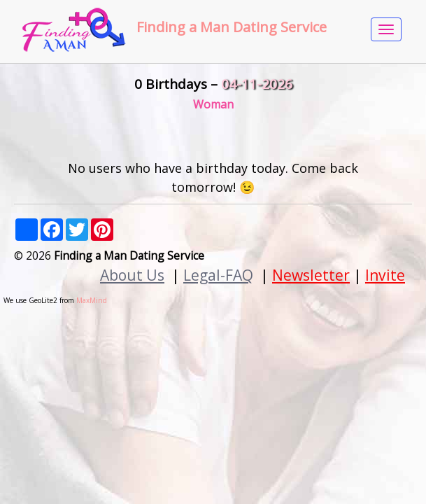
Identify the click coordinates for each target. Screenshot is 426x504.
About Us (132, 275)
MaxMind (92, 300)
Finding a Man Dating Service (232, 27)
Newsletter (311, 275)
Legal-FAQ (218, 275)
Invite (385, 275)
